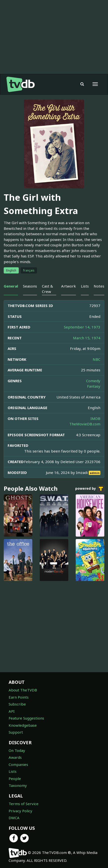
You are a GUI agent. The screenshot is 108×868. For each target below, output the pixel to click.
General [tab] (11, 286)
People (15, 778)
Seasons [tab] (30, 286)
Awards (15, 757)
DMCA (14, 818)
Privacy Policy (20, 811)
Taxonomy (18, 785)
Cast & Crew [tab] (47, 289)
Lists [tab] (85, 286)
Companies (18, 764)
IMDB (95, 418)
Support (16, 732)
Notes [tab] (99, 286)
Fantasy (94, 386)
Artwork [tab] (69, 286)
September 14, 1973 (82, 327)
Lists (13, 771)
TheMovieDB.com (85, 424)
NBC (97, 359)
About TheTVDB (23, 690)
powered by (90, 489)
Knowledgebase (23, 725)
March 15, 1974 (87, 338)
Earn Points (19, 697)
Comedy (93, 381)
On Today (17, 750)
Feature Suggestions (26, 718)
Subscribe (17, 704)
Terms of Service (24, 804)
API (12, 711)
